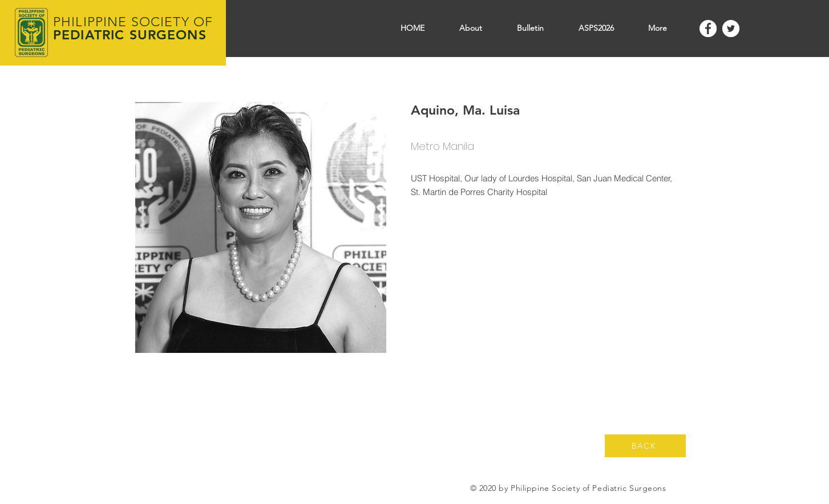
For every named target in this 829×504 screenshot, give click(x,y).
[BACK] (645, 446)
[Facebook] (708, 29)
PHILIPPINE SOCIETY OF (133, 22)
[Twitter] (731, 29)
